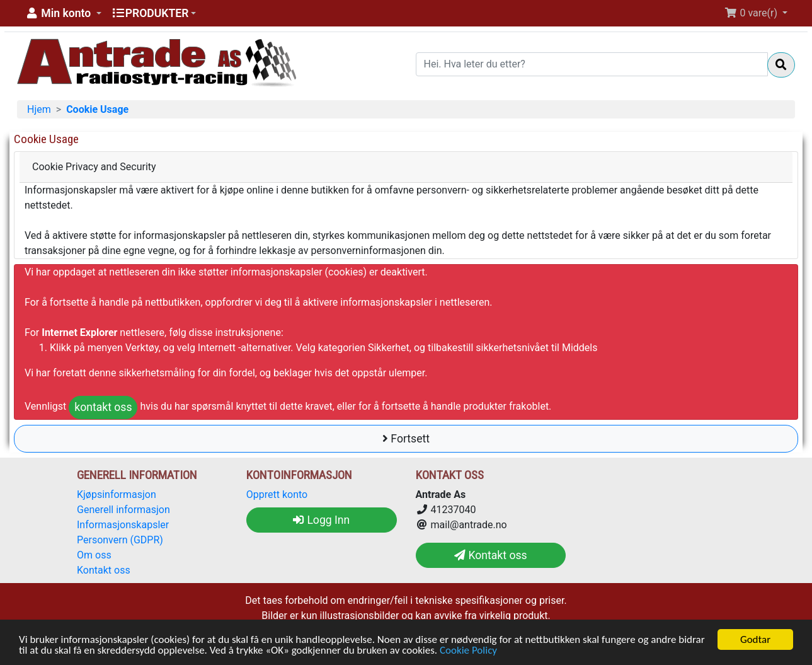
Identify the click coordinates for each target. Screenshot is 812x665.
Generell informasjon (123, 510)
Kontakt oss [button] (490, 555)
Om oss (94, 555)
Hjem (39, 109)
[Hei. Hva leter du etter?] (592, 64)
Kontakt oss (104, 570)
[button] (63, 13)
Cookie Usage (97, 109)
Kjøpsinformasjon (117, 494)
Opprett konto (277, 494)
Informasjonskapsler (123, 525)
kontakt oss (103, 407)
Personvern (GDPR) (120, 540)
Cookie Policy (468, 651)
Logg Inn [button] (321, 520)
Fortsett (406, 439)
